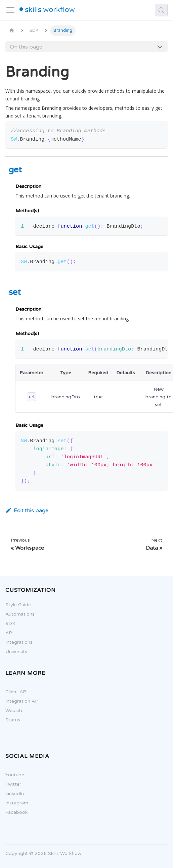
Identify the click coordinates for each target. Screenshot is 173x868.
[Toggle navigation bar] (10, 10)
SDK (7, 623)
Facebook (13, 812)
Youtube (12, 775)
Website (11, 711)
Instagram (14, 803)
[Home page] (12, 31)
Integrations (16, 642)
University (13, 652)
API (6, 633)
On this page (26, 47)
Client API (13, 692)
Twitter (10, 784)
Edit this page (27, 510)
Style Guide (15, 605)
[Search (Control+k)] (161, 10)
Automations (17, 614)
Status (10, 720)
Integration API (19, 701)
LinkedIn (12, 794)
